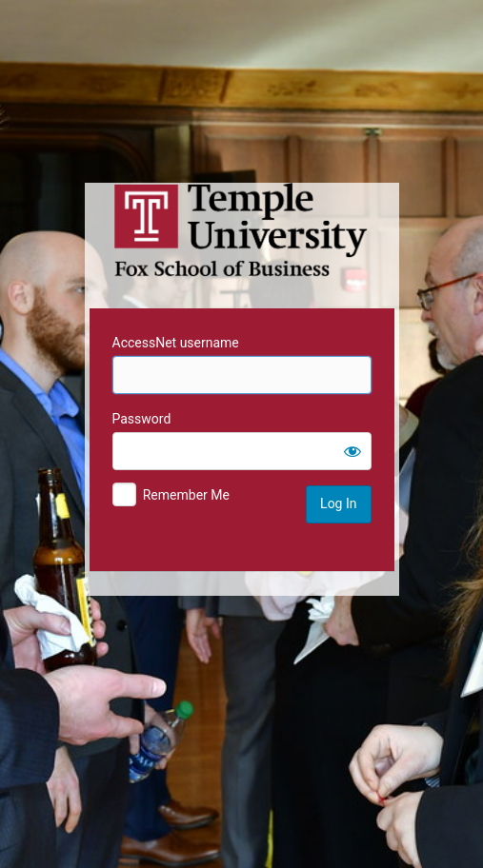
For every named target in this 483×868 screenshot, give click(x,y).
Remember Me (186, 495)
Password (142, 419)
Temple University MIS (242, 230)
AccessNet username (176, 343)
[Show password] (352, 451)
